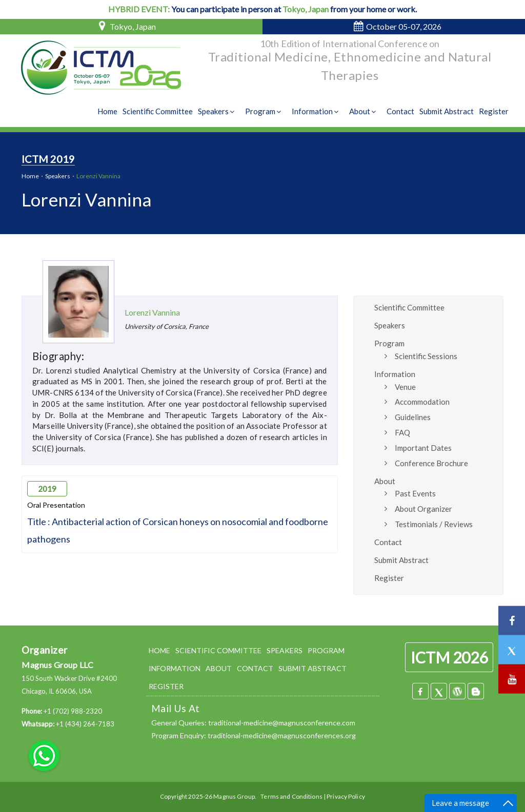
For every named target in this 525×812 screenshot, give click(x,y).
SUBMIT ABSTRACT (312, 668)
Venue (405, 387)
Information (316, 111)
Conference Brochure (431, 463)
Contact (400, 111)
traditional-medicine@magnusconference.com (282, 723)
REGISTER (166, 686)
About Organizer (423, 509)
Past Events (415, 493)
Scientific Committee (158, 111)
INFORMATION (175, 668)
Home (107, 111)
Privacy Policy (346, 796)
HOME (159, 650)
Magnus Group (234, 796)
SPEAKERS (285, 650)
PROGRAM (326, 650)
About (364, 111)
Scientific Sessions (426, 356)
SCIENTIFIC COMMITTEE (218, 650)
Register (494, 111)
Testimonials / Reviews (434, 524)
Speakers (217, 111)
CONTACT (255, 668)
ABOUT (219, 668)
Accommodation (422, 402)
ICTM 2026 (449, 657)
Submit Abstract (447, 111)
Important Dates (423, 448)
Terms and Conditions (291, 796)
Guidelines (413, 417)
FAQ (402, 432)
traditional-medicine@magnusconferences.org (282, 735)
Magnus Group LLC (57, 665)
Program (264, 111)
